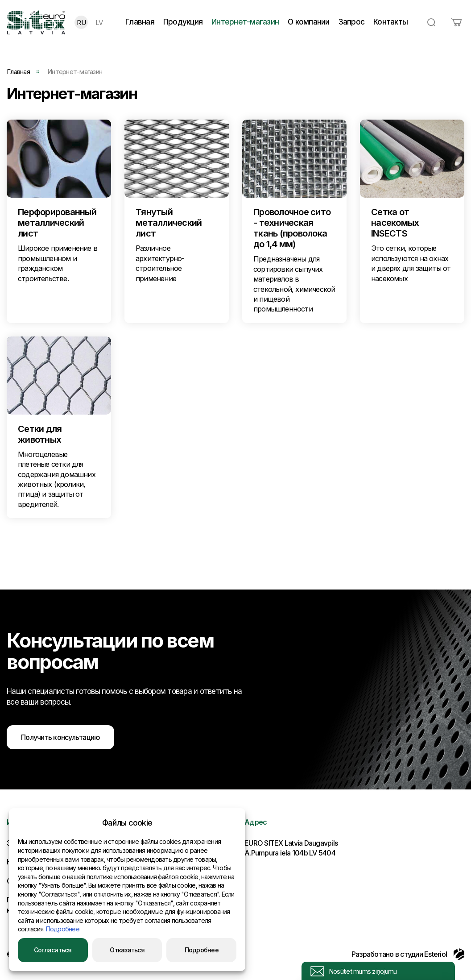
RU (81, 23)
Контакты (390, 22)
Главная (140, 22)
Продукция (183, 22)
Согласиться (53, 950)
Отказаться (127, 950)
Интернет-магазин (245, 22)
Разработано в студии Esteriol (408, 954)
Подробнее (63, 929)
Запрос (352, 22)
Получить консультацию (60, 737)
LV (99, 23)
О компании (309, 22)
